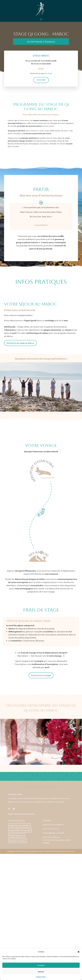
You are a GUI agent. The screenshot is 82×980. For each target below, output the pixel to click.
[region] (41, 388)
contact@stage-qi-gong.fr (54, 833)
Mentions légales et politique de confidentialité (21, 814)
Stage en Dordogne (18, 841)
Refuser (41, 972)
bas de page (49, 73)
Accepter (41, 965)
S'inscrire (41, 80)
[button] (79, 952)
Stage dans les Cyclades (19, 825)
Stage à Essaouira (17, 836)
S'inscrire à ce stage (41, 675)
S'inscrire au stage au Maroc (20, 343)
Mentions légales (41, 977)
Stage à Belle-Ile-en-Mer (20, 830)
